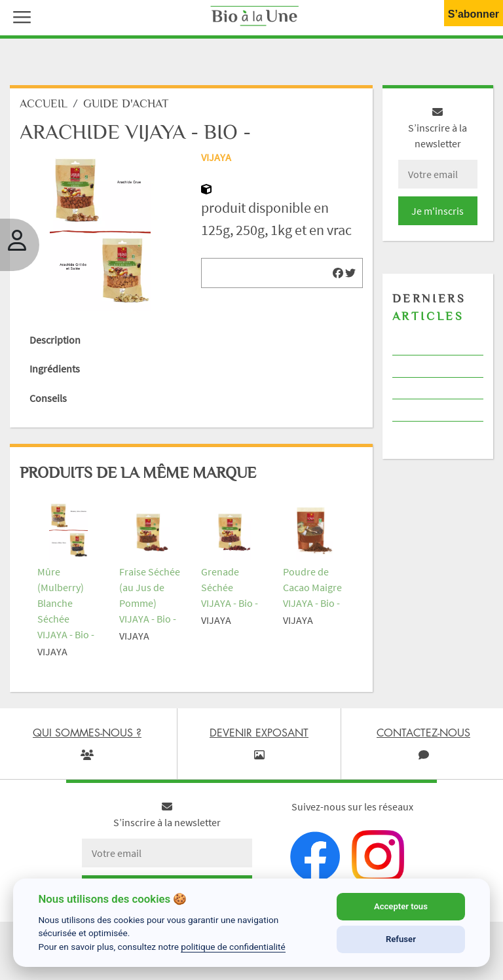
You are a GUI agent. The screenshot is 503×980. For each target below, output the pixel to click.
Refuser (401, 939)
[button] (19, 16)
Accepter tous (401, 906)
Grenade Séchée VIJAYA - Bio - (230, 587)
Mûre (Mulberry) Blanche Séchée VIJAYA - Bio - (66, 603)
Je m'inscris (438, 211)
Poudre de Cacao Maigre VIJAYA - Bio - (312, 587)
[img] (338, 273)
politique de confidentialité (233, 947)
